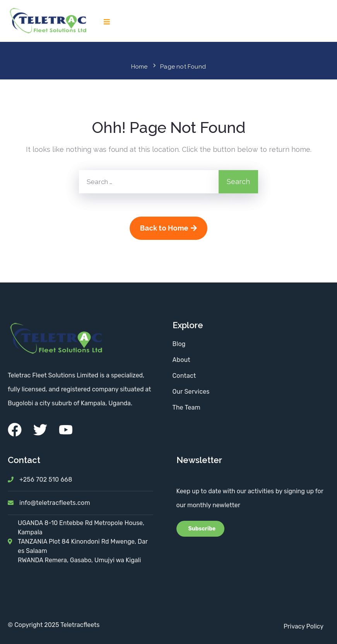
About (181, 360)
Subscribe (202, 529)
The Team (187, 407)
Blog (179, 344)
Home (139, 67)
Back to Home (168, 228)
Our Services (191, 392)
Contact (184, 376)
